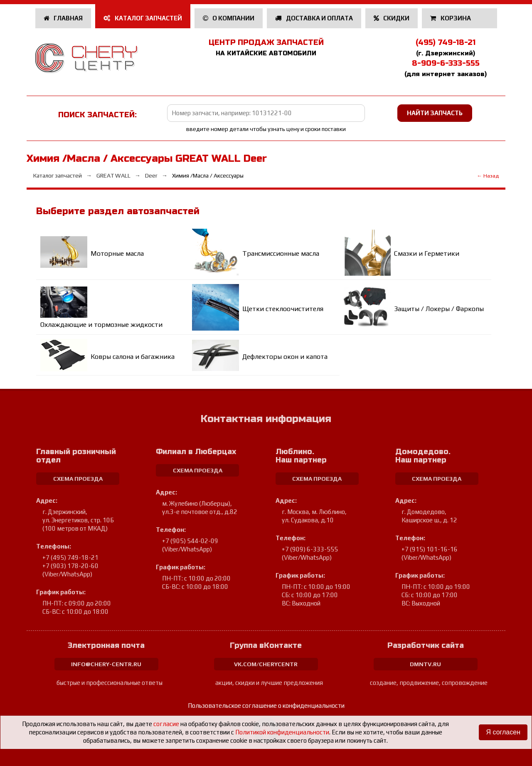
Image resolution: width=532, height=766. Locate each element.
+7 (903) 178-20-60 (70, 566)
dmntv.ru (425, 664)
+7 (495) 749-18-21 (70, 557)
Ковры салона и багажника (133, 357)
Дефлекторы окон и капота (285, 357)
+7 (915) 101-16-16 (430, 549)
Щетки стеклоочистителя (283, 309)
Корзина (451, 18)
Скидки (392, 18)
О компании (229, 18)
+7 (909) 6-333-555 (310, 549)
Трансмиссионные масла (281, 253)
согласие (166, 724)
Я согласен (503, 732)
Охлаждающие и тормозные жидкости (101, 325)
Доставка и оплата (314, 18)
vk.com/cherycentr (266, 664)
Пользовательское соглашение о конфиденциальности (266, 705)
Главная (63, 18)
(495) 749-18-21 (446, 42)
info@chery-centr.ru (106, 664)
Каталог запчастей (143, 18)
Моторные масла (117, 253)
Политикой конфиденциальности (282, 732)
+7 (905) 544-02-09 (190, 541)
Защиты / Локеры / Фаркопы (439, 309)
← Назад (488, 176)
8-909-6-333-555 (446, 63)
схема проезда (78, 479)
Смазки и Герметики (427, 253)
